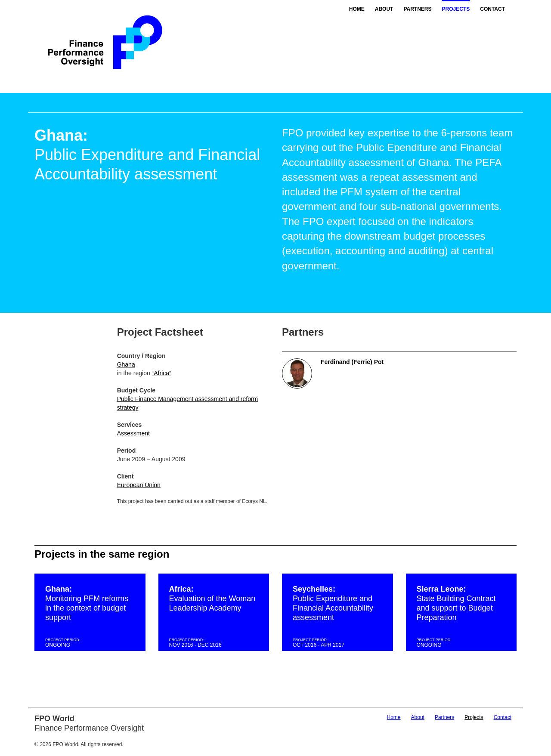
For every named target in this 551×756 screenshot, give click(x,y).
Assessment (133, 433)
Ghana (126, 364)
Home (357, 9)
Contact (492, 9)
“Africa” (162, 373)
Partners (417, 9)
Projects (456, 9)
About (384, 9)
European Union (139, 485)
